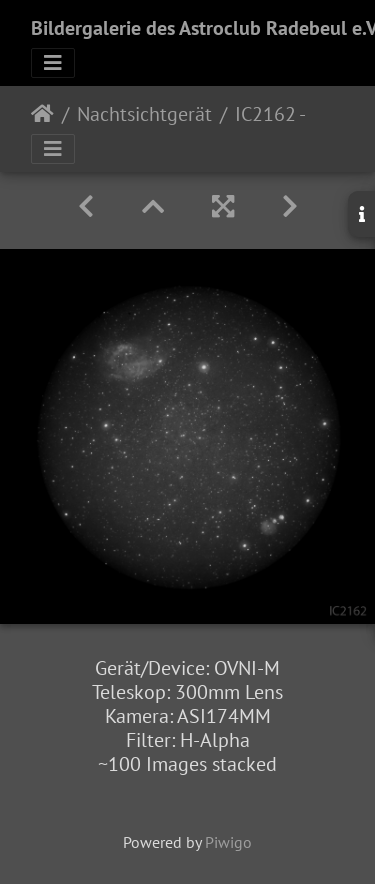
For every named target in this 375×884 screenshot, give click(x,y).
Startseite (42, 114)
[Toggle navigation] (53, 63)
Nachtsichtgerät (144, 114)
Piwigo (228, 842)
